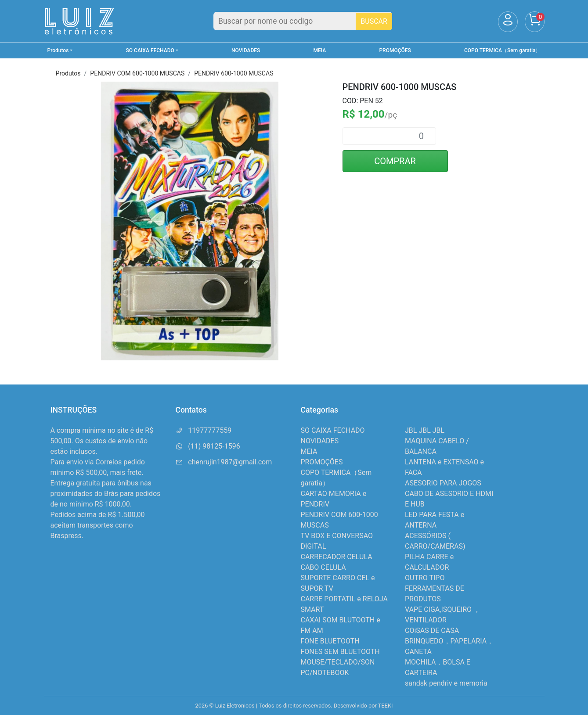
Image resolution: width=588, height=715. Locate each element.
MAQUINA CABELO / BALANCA (437, 446)
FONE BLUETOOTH (330, 641)
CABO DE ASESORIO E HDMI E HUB (449, 499)
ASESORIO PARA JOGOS (443, 483)
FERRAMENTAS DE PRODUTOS (435, 594)
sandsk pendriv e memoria (446, 683)
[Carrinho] (535, 22)
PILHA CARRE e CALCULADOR (429, 562)
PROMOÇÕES (395, 50)
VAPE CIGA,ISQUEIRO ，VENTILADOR (443, 615)
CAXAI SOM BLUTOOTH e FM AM (341, 625)
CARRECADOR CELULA (337, 557)
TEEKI (386, 706)
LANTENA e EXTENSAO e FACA (444, 467)
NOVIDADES (246, 50)
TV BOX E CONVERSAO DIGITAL (337, 541)
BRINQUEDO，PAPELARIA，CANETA (449, 646)
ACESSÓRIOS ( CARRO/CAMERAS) (435, 541)
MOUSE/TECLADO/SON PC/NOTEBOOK (338, 667)
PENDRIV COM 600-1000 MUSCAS (137, 73)
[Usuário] (508, 22)
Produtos (68, 73)
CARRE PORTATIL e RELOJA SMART (344, 604)
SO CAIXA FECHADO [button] (150, 50)
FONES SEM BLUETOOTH (340, 652)
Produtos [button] (58, 50)
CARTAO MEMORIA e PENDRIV (334, 499)
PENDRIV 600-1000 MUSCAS (234, 73)
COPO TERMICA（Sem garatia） (502, 50)
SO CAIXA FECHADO (333, 430)
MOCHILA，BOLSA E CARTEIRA (438, 667)
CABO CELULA (323, 567)
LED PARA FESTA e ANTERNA (435, 520)
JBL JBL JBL (425, 430)
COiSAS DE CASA (432, 631)
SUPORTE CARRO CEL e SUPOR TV (338, 583)
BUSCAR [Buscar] (374, 21)
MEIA (320, 50)
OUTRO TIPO (425, 578)
